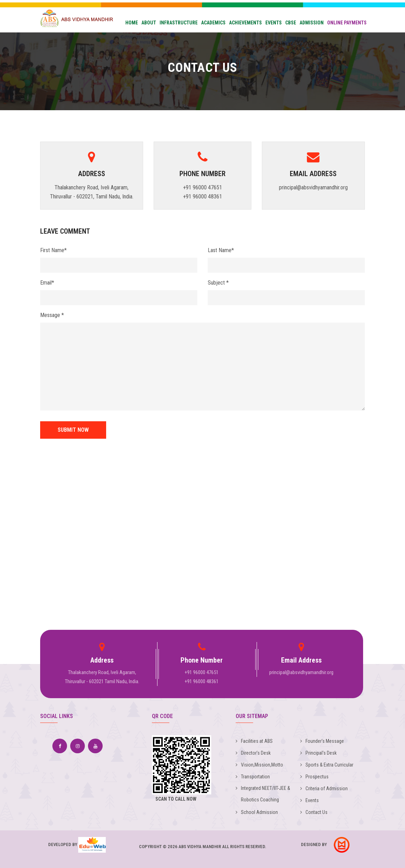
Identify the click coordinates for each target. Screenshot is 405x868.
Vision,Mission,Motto (259, 765)
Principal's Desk (318, 753)
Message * (52, 315)
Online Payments (347, 23)
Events (274, 23)
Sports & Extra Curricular (327, 765)
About (149, 23)
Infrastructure (179, 23)
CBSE (291, 23)
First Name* (53, 250)
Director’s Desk (253, 753)
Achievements (245, 23)
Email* (47, 283)
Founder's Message (322, 741)
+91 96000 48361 (202, 197)
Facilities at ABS (254, 741)
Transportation (253, 777)
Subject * (218, 283)
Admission (312, 23)
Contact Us (314, 812)
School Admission (257, 812)
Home (132, 23)
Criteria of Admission (324, 788)
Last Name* (221, 250)
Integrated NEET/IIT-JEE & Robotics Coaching (263, 794)
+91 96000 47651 (202, 187)
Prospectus (314, 777)
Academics (213, 23)
